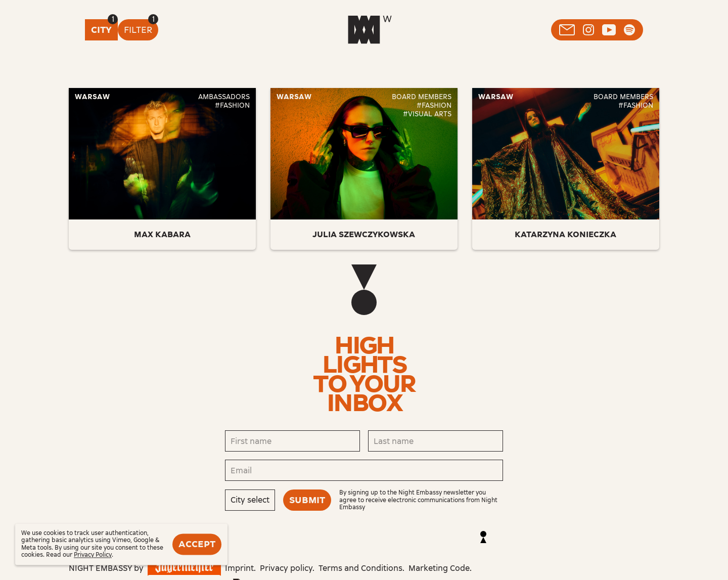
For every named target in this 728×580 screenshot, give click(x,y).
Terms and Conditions (360, 568)
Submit (307, 500)
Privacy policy (286, 568)
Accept (197, 544)
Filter (138, 30)
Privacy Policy (93, 555)
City (101, 30)
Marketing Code (439, 568)
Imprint (239, 568)
